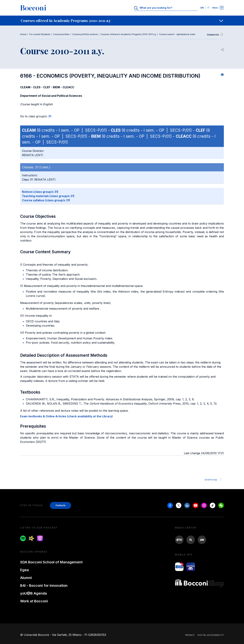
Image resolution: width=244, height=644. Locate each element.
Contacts (60, 505)
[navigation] (122, 21)
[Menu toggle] (222, 8)
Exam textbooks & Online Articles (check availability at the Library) (66, 416)
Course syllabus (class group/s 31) (46, 200)
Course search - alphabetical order (177, 34)
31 (50, 116)
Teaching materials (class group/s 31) (48, 196)
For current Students (40, 34)
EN (202, 8)
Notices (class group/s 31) (40, 192)
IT (208, 8)
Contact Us (215, 35)
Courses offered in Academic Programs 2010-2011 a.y (128, 34)
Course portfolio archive (85, 34)
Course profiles (61, 34)
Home (23, 34)
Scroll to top (214, 480)
